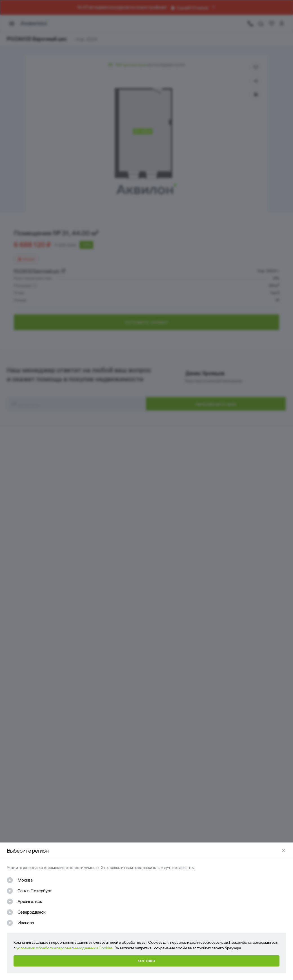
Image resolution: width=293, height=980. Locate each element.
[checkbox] (20, 880)
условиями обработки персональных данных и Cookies (65, 948)
